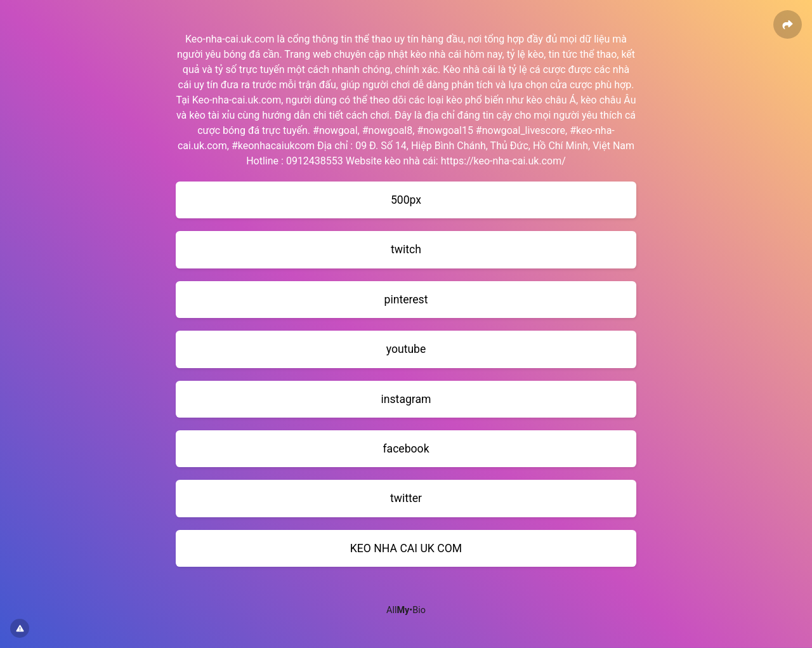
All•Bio (406, 610)
